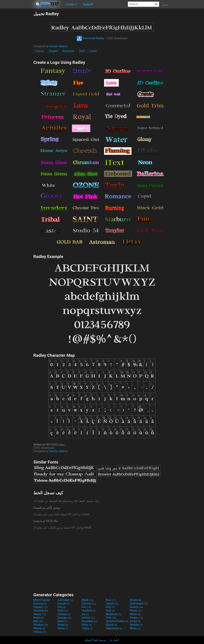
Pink (111, 618)
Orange (64, 618)
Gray (110, 611)
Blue (111, 600)
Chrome (89, 604)
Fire (62, 607)
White (135, 628)
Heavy (40, 614)
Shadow (41, 625)
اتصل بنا (114, 640)
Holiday (64, 614)
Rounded (90, 621)
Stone (63, 628)
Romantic (68, 51)
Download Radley (90, 38)
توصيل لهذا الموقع (95, 640)
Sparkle (136, 625)
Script (135, 621)
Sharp (63, 625)
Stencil (39, 628)
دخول (165, 5)
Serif (82, 51)
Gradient (89, 611)
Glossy (136, 607)
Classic (40, 51)
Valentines (114, 628)
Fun (86, 607)
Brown (135, 600)
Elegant (53, 51)
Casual (63, 604)
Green (136, 611)
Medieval (114, 614)
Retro (63, 621)
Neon (38, 618)
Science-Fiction (117, 621)
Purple (136, 618)
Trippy (87, 628)
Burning (40, 604)
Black (87, 600)
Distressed (139, 604)
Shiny (87, 625)
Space (111, 625)
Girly (110, 607)
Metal (135, 614)
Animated (65, 600)
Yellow (40, 632)
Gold (63, 611)
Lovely (93, 51)
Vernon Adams (58, 46)
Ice (85, 614)
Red (38, 621)
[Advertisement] (17, 64)
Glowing (41, 611)
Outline (88, 618)
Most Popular (42, 600)
